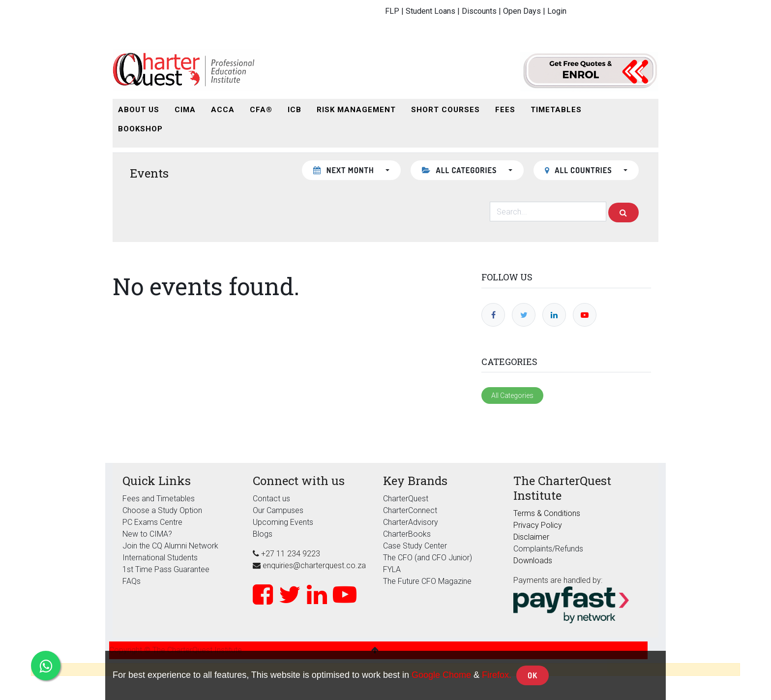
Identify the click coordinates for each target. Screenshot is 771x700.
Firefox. (497, 675)
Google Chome (441, 675)
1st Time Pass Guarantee (167, 569)
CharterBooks (407, 534)
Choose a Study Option (162, 510)
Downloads (533, 561)
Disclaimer (531, 537)
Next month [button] (345, 170)
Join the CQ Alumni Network (170, 546)
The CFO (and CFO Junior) (428, 558)
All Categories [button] (460, 170)
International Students (160, 558)
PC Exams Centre (152, 522)
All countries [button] (579, 170)
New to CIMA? (147, 534)
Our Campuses (278, 510)
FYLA (392, 569)
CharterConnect (410, 510)
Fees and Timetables (159, 499)
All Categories (512, 396)
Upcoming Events (283, 522)
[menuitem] (139, 110)
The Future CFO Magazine (427, 581)
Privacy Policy (538, 525)
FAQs (132, 581)
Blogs (263, 534)
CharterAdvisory (411, 522)
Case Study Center (415, 546)
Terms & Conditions (547, 513)
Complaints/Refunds (548, 549)
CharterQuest (406, 499)
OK (533, 675)
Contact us (271, 499)
